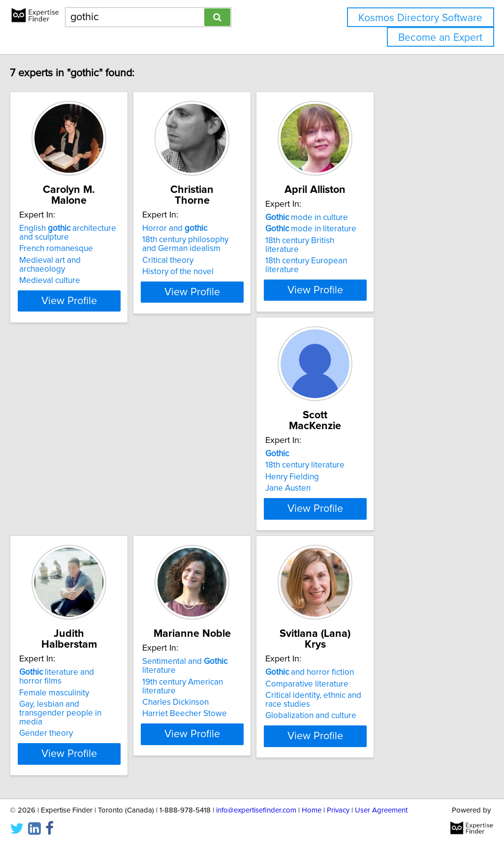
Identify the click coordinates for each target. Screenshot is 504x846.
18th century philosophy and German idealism (238, 233)
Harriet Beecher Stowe (378, 469)
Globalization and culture (85, 694)
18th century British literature (387, 241)
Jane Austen (63, 469)
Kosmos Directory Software (420, 18)
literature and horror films (247, 434)
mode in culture (377, 218)
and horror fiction (84, 651)
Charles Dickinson (368, 457)
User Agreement (381, 810)
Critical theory (213, 250)
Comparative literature (81, 662)
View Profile (102, 281)
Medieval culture (70, 261)
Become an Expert (440, 38)
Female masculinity (222, 445)
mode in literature (381, 229)
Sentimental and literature (395, 434)
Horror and (220, 218)
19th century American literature (393, 445)
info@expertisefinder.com (256, 810)
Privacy (338, 810)
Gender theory (214, 477)
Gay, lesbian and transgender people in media (241, 462)
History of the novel (223, 261)
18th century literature (79, 445)
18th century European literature (394, 252)
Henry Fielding (67, 457)
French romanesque (77, 238)
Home (312, 810)
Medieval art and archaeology (94, 250)
